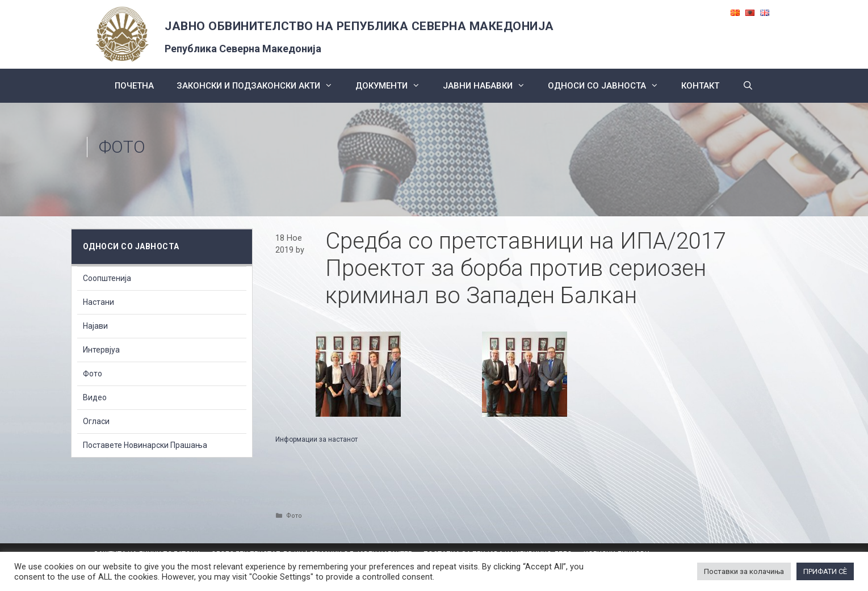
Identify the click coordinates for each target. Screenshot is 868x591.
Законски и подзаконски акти (260, 86)
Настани (98, 302)
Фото (122, 147)
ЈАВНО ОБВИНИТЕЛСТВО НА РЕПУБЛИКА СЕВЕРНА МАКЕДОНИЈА (359, 26)
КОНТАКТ (700, 86)
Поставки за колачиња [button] (744, 571)
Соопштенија (107, 278)
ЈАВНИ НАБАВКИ (490, 86)
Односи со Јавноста (609, 86)
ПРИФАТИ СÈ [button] (825, 571)
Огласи (96, 421)
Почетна (134, 86)
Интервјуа (101, 350)
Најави (95, 326)
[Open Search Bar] (747, 86)
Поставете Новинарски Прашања (145, 445)
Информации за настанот (316, 439)
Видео (95, 397)
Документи (393, 86)
